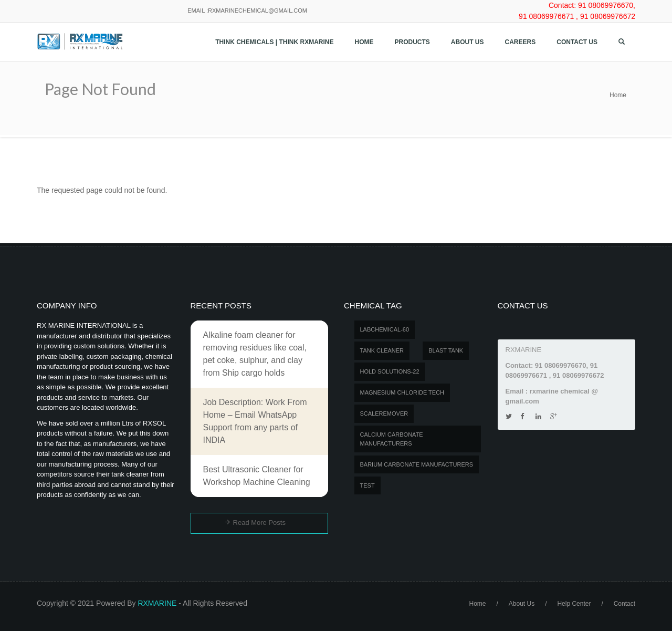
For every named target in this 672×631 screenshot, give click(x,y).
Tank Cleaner (382, 350)
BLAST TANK (446, 350)
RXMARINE (157, 603)
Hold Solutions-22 (390, 371)
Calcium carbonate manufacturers (392, 439)
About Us (468, 42)
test (367, 485)
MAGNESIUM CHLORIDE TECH (402, 392)
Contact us (577, 42)
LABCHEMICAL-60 (385, 329)
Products (412, 42)
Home (364, 42)
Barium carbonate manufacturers (417, 464)
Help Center (574, 604)
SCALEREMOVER (384, 413)
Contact (624, 604)
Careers (521, 42)
